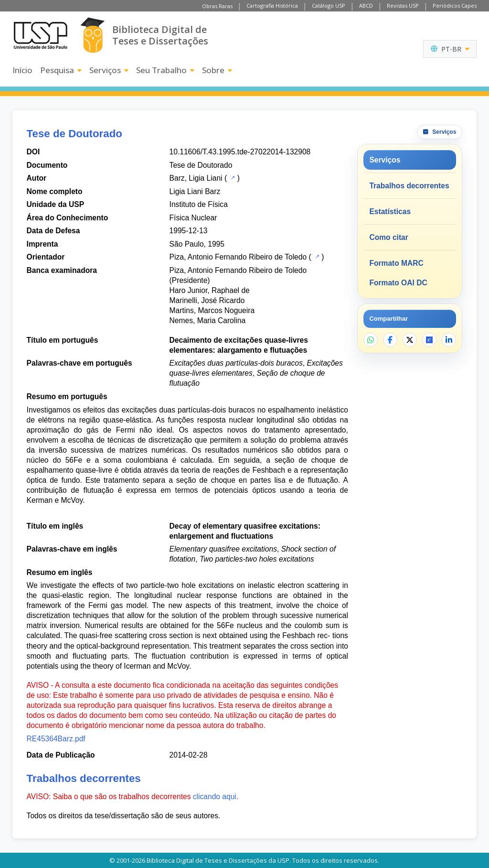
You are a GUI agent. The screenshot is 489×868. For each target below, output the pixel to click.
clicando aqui (215, 797)
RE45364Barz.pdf (56, 739)
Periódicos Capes (455, 5)
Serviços (109, 70)
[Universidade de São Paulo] (41, 35)
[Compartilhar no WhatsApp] (371, 340)
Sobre (217, 70)
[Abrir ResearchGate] (429, 340)
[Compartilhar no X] (410, 340)
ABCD (366, 5)
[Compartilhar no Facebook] (390, 340)
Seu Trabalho (165, 70)
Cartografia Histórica (272, 5)
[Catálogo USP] (232, 177)
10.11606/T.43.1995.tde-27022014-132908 (240, 152)
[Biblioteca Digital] (92, 35)
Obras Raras (217, 6)
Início (22, 70)
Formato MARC (396, 263)
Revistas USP (403, 5)
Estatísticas (390, 212)
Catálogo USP (329, 5)
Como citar (388, 237)
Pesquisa (61, 70)
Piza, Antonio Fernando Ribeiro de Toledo (238, 257)
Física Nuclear (193, 218)
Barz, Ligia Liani (196, 178)
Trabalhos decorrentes (409, 186)
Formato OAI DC (398, 283)
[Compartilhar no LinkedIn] (449, 340)
